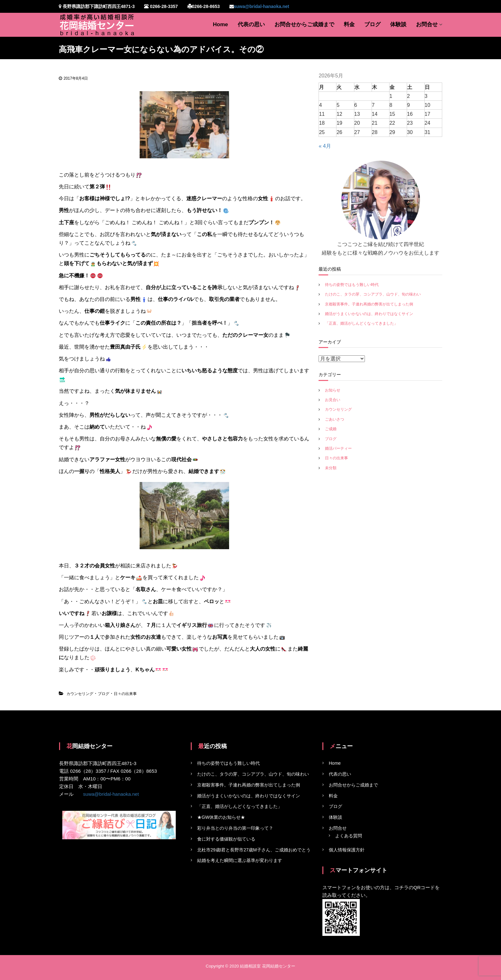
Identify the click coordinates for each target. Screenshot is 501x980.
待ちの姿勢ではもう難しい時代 (352, 285)
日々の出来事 (125, 694)
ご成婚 (331, 429)
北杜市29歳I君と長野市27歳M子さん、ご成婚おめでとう (254, 850)
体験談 (398, 24)
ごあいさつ (335, 419)
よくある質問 (349, 836)
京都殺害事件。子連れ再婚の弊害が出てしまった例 (369, 304)
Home (220, 24)
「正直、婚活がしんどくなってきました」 (361, 323)
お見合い (333, 400)
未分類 (331, 468)
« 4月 (325, 146)
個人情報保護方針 (347, 850)
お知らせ (333, 390)
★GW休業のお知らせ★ (221, 817)
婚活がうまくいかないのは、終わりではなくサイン (369, 314)
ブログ (372, 24)
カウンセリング (80, 694)
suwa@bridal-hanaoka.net (262, 6)
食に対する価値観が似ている (226, 839)
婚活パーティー (338, 448)
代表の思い (251, 24)
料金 (349, 24)
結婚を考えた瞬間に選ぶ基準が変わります (240, 860)
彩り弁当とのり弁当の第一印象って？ (235, 828)
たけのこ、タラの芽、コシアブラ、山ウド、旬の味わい (373, 294)
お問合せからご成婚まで (304, 24)
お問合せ (427, 24)
